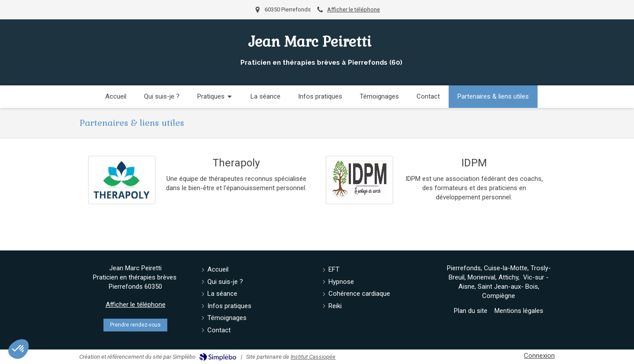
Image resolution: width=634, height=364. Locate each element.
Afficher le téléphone (354, 9)
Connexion (539, 356)
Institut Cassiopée (313, 357)
